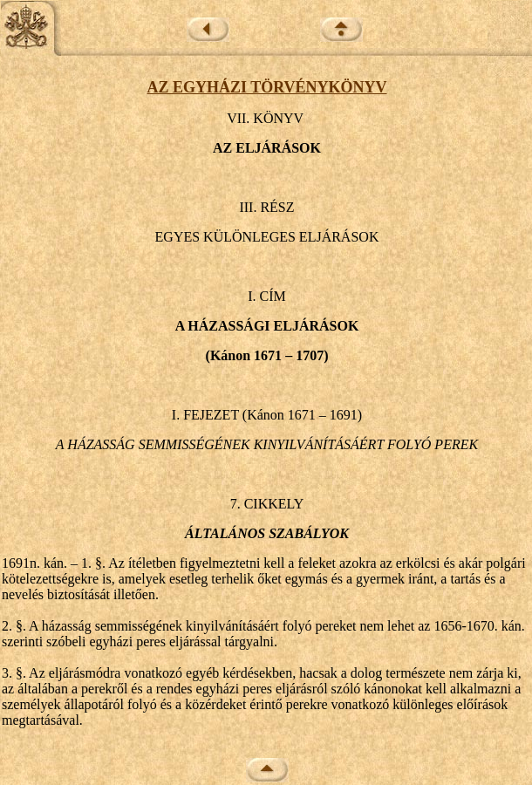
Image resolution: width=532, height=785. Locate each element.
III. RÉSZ (266, 207)
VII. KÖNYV (265, 118)
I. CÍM (267, 296)
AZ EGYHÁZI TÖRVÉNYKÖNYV (266, 87)
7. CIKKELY (267, 504)
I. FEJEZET (205, 415)
